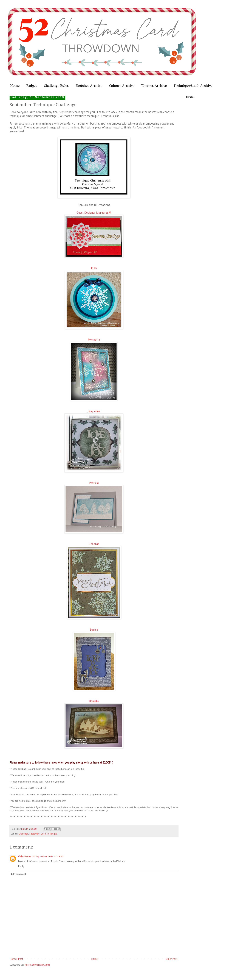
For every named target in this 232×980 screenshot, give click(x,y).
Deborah (94, 544)
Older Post (172, 959)
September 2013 (38, 834)
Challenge (23, 834)
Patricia (94, 483)
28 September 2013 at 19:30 (48, 857)
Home (15, 86)
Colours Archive (122, 86)
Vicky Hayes (24, 857)
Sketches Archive (89, 86)
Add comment (18, 874)
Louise (94, 630)
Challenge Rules (56, 86)
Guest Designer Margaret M (94, 213)
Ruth (94, 268)
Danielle (94, 701)
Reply (21, 866)
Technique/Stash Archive (193, 86)
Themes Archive (154, 86)
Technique (52, 834)
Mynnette (94, 340)
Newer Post (17, 959)
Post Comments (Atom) (37, 965)
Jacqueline (94, 411)
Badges (32, 86)
